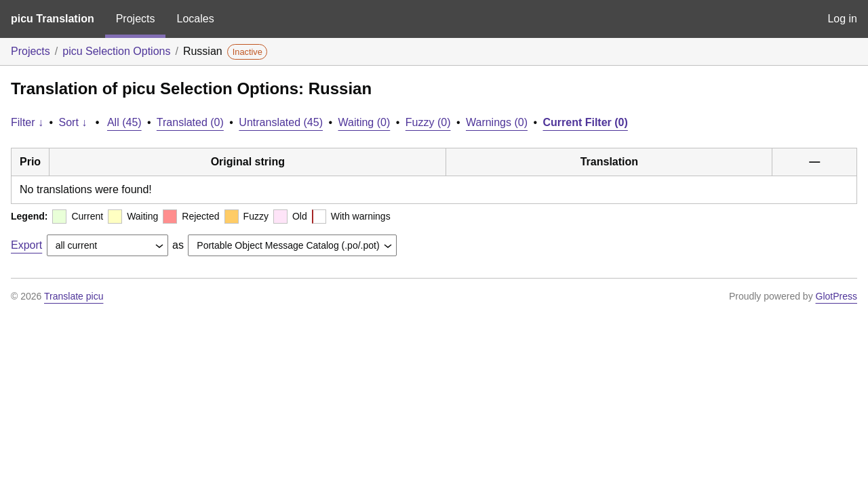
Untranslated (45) (281, 122)
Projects (136, 19)
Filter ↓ (27, 122)
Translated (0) (190, 122)
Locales (195, 19)
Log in (842, 19)
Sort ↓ (73, 122)
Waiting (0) (364, 122)
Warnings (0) (497, 122)
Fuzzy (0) (428, 122)
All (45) (124, 122)
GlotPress (836, 296)
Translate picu (74, 296)
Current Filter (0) (585, 122)
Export (26, 245)
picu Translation (53, 19)
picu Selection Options (116, 51)
